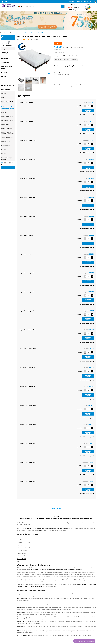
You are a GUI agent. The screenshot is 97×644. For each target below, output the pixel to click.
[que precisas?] (45, 7)
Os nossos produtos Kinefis (8, 67)
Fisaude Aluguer (8, 89)
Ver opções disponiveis (60, 53)
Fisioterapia (8, 93)
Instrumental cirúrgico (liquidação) (8, 159)
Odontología (8, 112)
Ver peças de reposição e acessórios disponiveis (66, 56)
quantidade (80, 106)
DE (5, 163)
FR (10, 163)
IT (13, 163)
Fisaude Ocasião (8, 58)
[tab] (4, 43)
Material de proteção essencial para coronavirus (8, 133)
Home (1, 33)
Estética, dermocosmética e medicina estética (8, 102)
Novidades (8, 72)
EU (2, 164)
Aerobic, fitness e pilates (8, 138)
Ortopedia (8, 154)
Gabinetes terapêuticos (8, 128)
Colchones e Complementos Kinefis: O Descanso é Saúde (38, 33)
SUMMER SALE (8, 62)
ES (7, 163)
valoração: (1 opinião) (28, 40)
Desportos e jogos (8, 142)
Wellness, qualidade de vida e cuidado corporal (14, 33)
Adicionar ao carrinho (88, 111)
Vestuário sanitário (8, 146)
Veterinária (8, 150)
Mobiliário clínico (8, 124)
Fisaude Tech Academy (8, 85)
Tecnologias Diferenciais (8, 53)
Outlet (8, 81)
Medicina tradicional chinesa (8, 120)
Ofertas (8, 77)
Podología (8, 97)
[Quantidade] (89, 106)
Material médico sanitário (8, 116)
